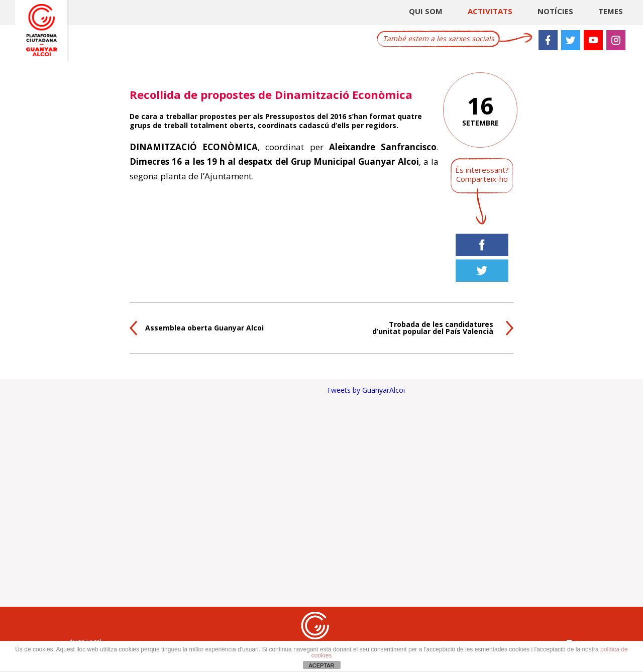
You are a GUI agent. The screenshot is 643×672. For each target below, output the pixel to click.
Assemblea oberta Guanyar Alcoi (204, 328)
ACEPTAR (321, 665)
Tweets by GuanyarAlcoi (366, 390)
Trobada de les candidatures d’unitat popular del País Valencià (433, 328)
